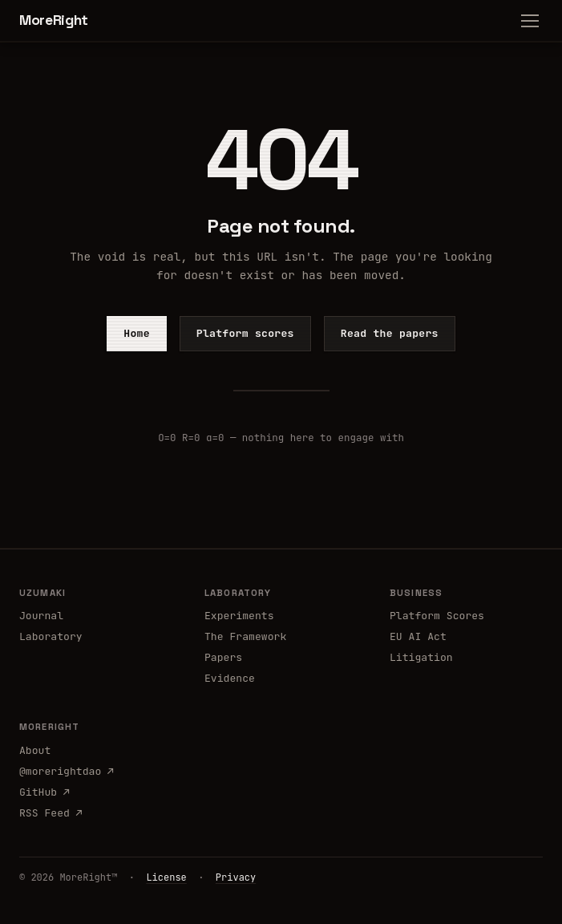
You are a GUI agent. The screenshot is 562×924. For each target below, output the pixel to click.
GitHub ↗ (44, 792)
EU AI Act (418, 636)
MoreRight (54, 20)
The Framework (245, 636)
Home (137, 333)
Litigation (421, 657)
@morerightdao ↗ (67, 771)
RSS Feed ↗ (51, 813)
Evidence (230, 678)
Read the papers (390, 333)
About (35, 750)
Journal (41, 616)
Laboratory (51, 636)
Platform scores (245, 333)
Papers (223, 657)
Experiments (239, 616)
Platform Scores (437, 616)
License (166, 877)
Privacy (236, 877)
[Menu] (530, 21)
